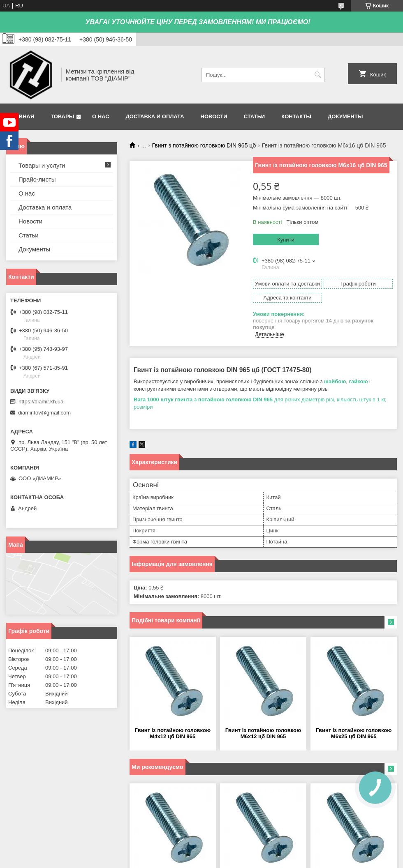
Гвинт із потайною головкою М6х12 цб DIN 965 (263, 733)
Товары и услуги (42, 165)
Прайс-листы (37, 179)
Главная (21, 116)
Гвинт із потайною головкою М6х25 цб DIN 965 (354, 733)
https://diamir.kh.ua (41, 402)
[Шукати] (318, 75)
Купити (286, 240)
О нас (101, 116)
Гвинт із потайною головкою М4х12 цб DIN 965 (173, 733)
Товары (62, 116)
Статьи (255, 116)
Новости (214, 116)
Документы (345, 116)
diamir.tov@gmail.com (44, 413)
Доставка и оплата (155, 116)
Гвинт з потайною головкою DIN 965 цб (204, 145)
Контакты (296, 116)
